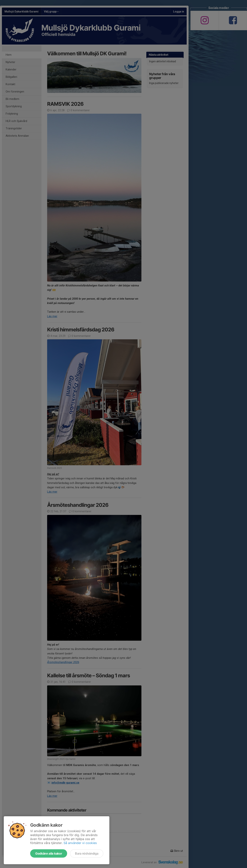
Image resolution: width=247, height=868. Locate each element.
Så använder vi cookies (80, 843)
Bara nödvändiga (87, 853)
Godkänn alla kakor (49, 853)
